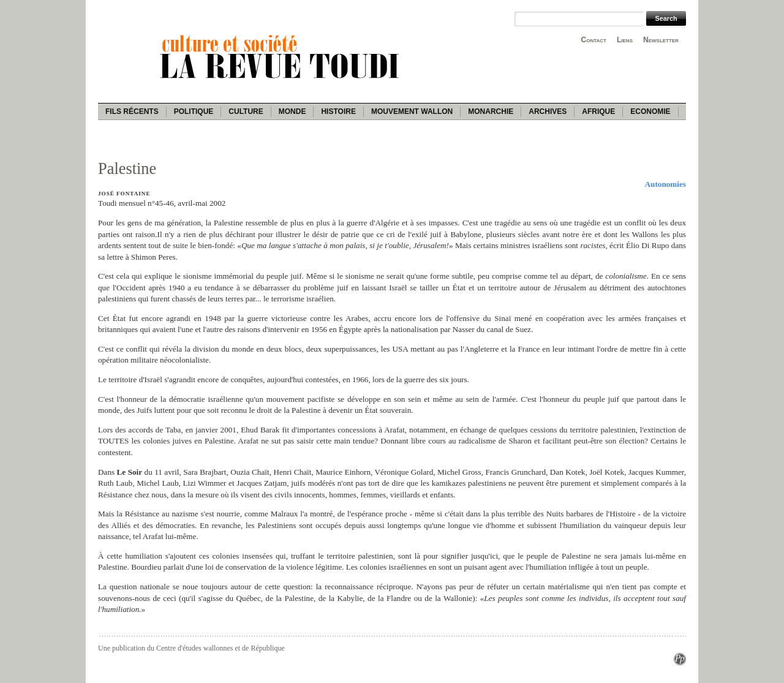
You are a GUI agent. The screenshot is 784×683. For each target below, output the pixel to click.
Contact (594, 40)
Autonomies (665, 184)
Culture (246, 111)
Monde (292, 111)
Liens (625, 40)
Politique (194, 111)
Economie (650, 111)
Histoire (338, 111)
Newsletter (661, 40)
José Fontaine (124, 194)
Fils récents (132, 111)
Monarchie (491, 111)
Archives (548, 111)
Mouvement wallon (412, 111)
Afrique (598, 111)
